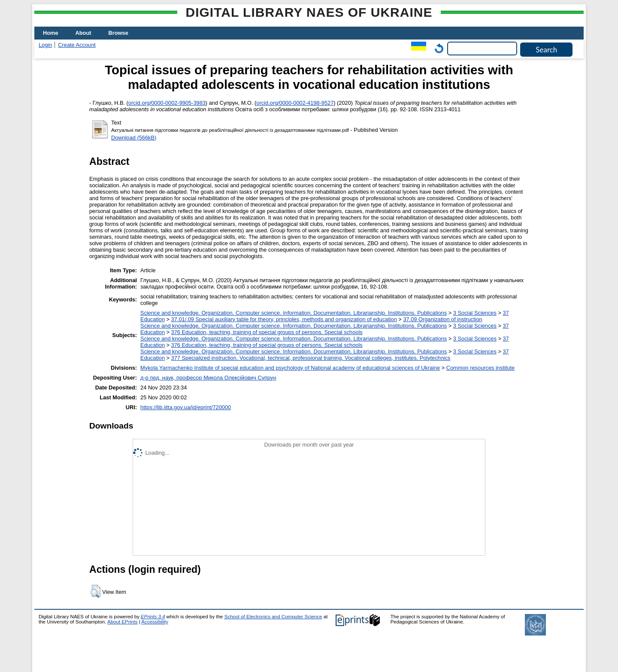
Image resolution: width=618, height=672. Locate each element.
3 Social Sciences (475, 313)
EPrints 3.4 (153, 617)
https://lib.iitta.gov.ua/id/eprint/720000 (186, 407)
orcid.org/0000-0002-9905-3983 (167, 103)
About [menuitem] (83, 33)
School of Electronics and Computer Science (273, 617)
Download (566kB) (134, 138)
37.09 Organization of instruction (442, 319)
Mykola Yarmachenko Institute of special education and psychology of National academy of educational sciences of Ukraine (290, 368)
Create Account (77, 45)
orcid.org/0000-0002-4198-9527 (295, 103)
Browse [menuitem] (118, 33)
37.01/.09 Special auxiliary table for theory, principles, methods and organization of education (284, 319)
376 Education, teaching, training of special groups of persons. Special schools (267, 332)
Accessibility (155, 622)
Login (45, 45)
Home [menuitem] (51, 33)
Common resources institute (480, 368)
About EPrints (122, 622)
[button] (95, 591)
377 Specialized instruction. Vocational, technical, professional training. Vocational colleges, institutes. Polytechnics (311, 358)
